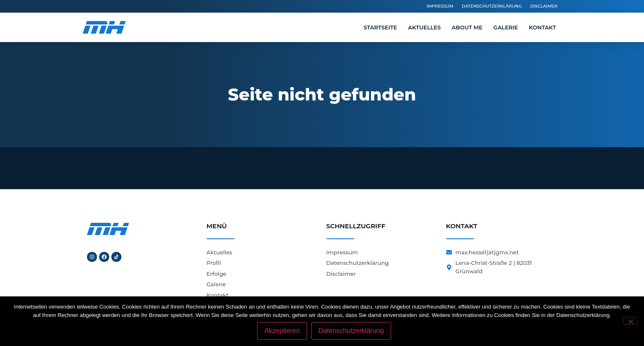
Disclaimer (544, 6)
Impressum (440, 6)
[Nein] (631, 321)
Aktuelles (424, 27)
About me (467, 27)
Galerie (506, 27)
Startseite (380, 27)
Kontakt (543, 27)
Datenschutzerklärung (492, 6)
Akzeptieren (282, 331)
